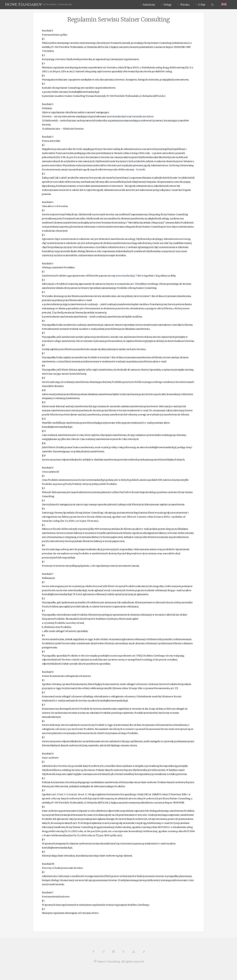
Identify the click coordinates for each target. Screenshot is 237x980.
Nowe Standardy (23, 5)
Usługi (167, 5)
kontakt (141, 170)
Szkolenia (149, 5)
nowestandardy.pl (116, 116)
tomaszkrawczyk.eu (143, 116)
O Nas (202, 5)
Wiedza (185, 5)
